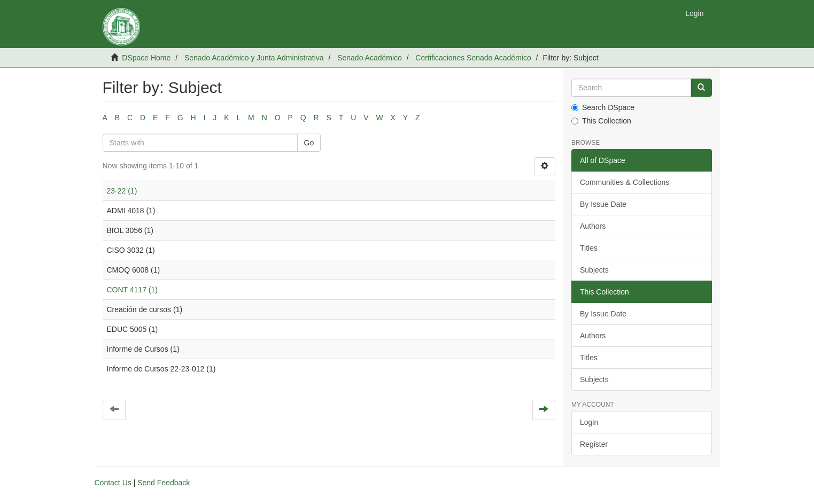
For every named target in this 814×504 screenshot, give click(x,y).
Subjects (594, 270)
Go (309, 143)
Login (589, 422)
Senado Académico (370, 58)
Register (594, 444)
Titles (589, 248)
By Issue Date (603, 204)
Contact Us (113, 483)
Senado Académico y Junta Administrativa (254, 58)
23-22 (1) (122, 191)
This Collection (601, 121)
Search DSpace (603, 107)
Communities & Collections (625, 182)
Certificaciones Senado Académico (473, 58)
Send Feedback (164, 483)
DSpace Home (146, 58)
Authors (593, 226)
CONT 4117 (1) (132, 290)
